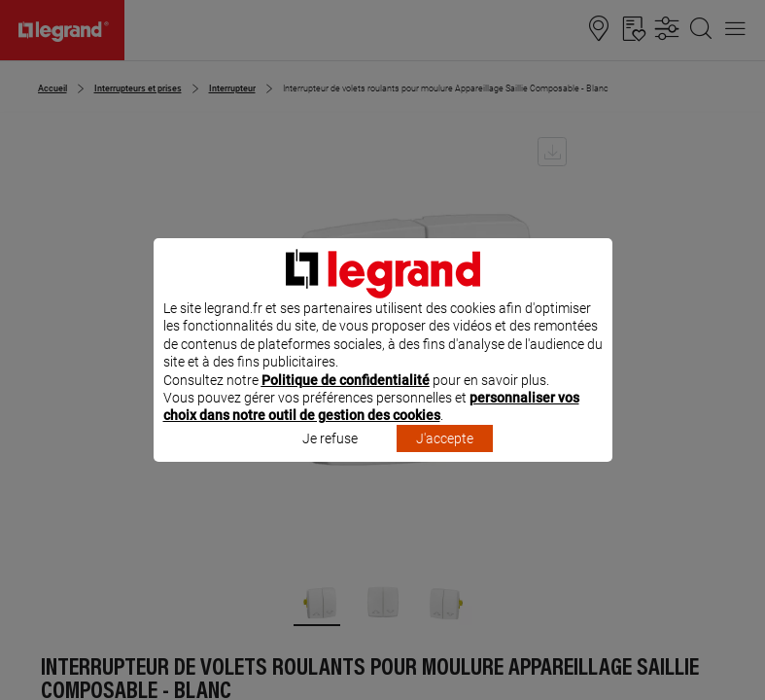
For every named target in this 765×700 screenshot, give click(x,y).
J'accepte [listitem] (445, 464)
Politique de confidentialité (346, 405)
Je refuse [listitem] (330, 464)
